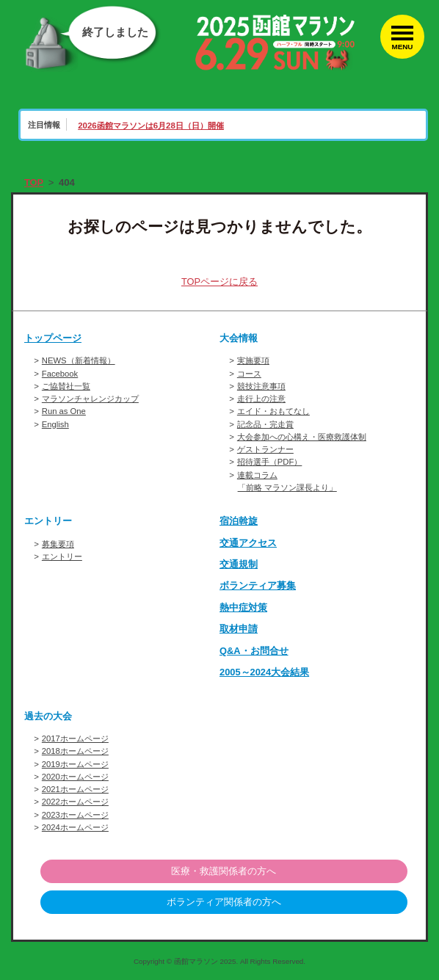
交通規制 (239, 564)
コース (249, 374)
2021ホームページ (76, 789)
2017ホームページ (76, 738)
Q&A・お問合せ (254, 651)
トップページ (53, 338)
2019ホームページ (76, 764)
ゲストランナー (265, 449)
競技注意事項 (261, 386)
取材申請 (239, 629)
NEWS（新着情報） (79, 360)
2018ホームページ (76, 751)
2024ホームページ (76, 827)
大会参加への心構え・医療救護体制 (302, 437)
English (56, 424)
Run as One (64, 411)
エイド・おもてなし (273, 411)
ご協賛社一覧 (66, 386)
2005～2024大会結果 (265, 672)
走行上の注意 (261, 399)
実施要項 (253, 360)
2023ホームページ (76, 815)
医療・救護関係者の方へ (224, 871)
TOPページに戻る (220, 282)
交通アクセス (248, 543)
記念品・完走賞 (265, 424)
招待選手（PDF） (270, 462)
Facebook (60, 374)
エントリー (62, 556)
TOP (34, 182)
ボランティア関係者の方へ (224, 903)
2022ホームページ (76, 802)
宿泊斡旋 (239, 521)
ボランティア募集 (258, 585)
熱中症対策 (243, 607)
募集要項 (58, 544)
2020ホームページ (76, 777)
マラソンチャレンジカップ (90, 399)
